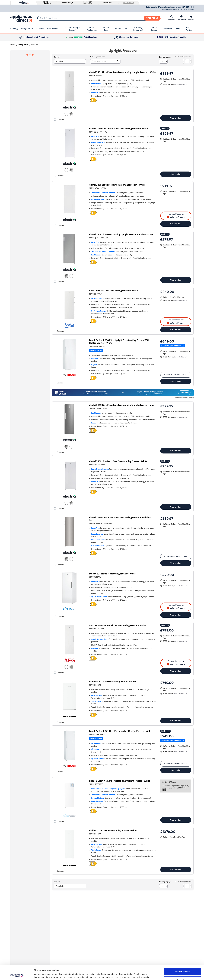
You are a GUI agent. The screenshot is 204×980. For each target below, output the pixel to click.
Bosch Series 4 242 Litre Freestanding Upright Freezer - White (121, 731)
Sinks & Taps (106, 29)
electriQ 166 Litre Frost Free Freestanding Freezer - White (118, 461)
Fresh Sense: (98, 759)
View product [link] (176, 118)
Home (13, 45)
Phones (117, 29)
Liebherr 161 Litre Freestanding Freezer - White (113, 682)
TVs (126, 29)
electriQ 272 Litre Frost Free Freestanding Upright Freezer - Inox (122, 405)
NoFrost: (96, 744)
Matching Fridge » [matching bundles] (176, 217)
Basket (191, 18)
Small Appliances (92, 29)
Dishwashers (53, 29)
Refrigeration (27, 29)
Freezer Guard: (98, 311)
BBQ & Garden (154, 29)
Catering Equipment (138, 29)
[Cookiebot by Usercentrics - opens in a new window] (17, 975)
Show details (137, 975)
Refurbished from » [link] (176, 375)
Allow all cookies (182, 958)
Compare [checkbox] (61, 119)
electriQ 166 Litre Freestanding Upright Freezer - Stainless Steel (121, 234)
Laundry (40, 29)
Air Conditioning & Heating (72, 29)
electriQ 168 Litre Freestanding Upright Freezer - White (117, 185)
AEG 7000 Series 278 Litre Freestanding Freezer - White (117, 625)
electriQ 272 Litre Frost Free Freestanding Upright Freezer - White (122, 72)
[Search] (99, 18)
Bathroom (167, 29)
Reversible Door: (99, 597)
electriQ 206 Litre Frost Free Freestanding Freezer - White (118, 129)
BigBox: (96, 749)
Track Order (181, 18)
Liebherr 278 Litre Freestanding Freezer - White (113, 831)
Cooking (14, 29)
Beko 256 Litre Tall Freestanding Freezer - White (113, 291)
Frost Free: (97, 299)
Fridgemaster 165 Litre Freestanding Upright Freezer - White (120, 781)
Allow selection (182, 966)
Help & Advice (189, 29)
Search (152, 18)
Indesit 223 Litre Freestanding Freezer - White (112, 574)
